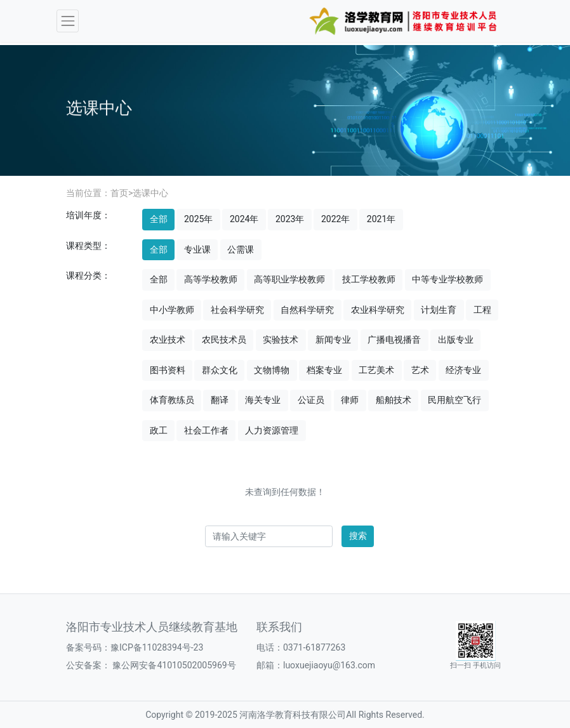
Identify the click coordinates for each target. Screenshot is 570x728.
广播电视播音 (394, 340)
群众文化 (220, 370)
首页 (119, 193)
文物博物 (272, 370)
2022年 (335, 219)
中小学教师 (172, 310)
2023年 (290, 219)
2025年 (198, 219)
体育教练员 (172, 400)
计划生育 (439, 310)
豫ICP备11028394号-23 (157, 647)
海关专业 (263, 400)
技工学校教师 (369, 279)
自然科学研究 (307, 310)
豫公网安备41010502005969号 (173, 665)
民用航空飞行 (454, 400)
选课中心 (150, 193)
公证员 (311, 400)
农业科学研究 (378, 310)
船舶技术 (394, 400)
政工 (159, 430)
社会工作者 (206, 430)
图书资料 (168, 370)
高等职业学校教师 (289, 279)
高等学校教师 (211, 279)
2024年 (244, 219)
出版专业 (456, 340)
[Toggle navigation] (68, 21)
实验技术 (281, 340)
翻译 (220, 400)
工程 (482, 310)
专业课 (197, 249)
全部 (159, 219)
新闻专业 (333, 340)
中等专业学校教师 (447, 279)
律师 (350, 400)
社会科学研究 (237, 310)
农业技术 (168, 340)
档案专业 (324, 370)
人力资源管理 (272, 430)
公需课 (241, 249)
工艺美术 (376, 370)
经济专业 (463, 370)
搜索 (358, 536)
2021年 (381, 219)
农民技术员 (224, 340)
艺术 (420, 370)
